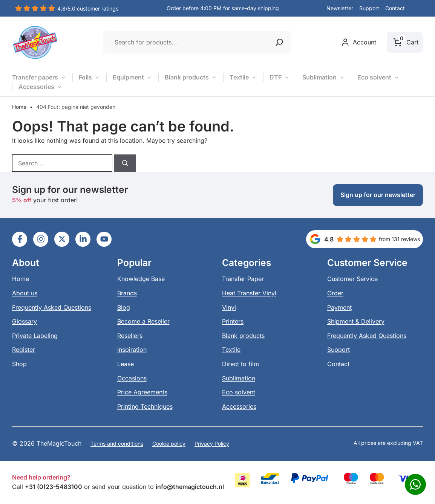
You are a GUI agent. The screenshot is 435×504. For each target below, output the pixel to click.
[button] (417, 9)
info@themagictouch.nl (190, 487)
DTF (280, 78)
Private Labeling (35, 336)
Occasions (132, 378)
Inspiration (132, 350)
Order (335, 293)
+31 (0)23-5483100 (54, 487)
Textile (243, 78)
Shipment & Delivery (356, 321)
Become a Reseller (143, 321)
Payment (339, 307)
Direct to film (240, 364)
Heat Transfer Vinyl (249, 293)
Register (24, 350)
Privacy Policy (212, 444)
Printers (233, 321)
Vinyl (229, 307)
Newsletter (340, 8)
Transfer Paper (243, 279)
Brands (127, 293)
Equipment (132, 78)
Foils (90, 78)
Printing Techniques (145, 406)
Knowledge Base (141, 279)
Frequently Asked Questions (52, 307)
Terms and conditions (117, 444)
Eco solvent (378, 78)
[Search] (125, 163)
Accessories (41, 87)
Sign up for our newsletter (378, 195)
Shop (19, 364)
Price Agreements (142, 392)
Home (19, 107)
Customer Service (352, 279)
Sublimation (324, 78)
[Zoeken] (279, 42)
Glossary (25, 321)
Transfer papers (39, 78)
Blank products (191, 78)
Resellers (130, 336)
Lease (126, 364)
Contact (395, 8)
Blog (124, 307)
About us (25, 293)
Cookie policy (169, 444)
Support (369, 8)
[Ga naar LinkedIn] (20, 239)
